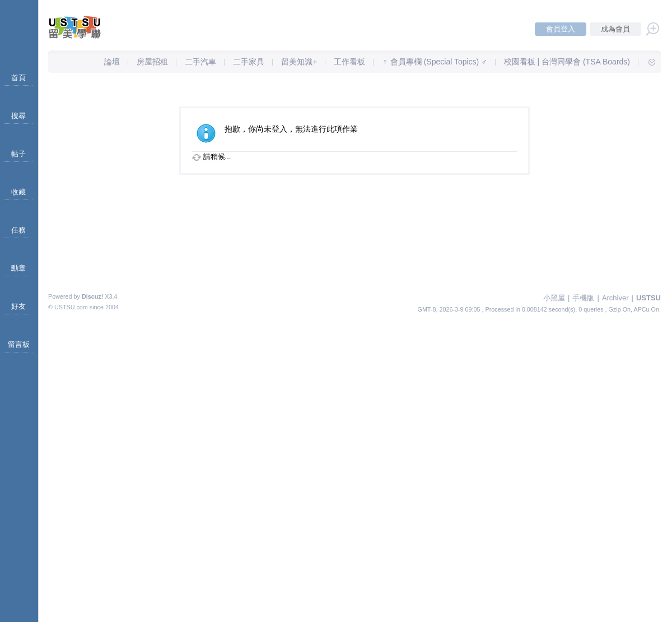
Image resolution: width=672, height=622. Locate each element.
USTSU (648, 298)
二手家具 (249, 62)
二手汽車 (200, 62)
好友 (18, 306)
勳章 (18, 268)
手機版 (583, 298)
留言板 (19, 344)
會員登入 (561, 29)
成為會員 (615, 29)
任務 (18, 230)
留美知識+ (299, 62)
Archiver (615, 298)
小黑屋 (554, 298)
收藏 (18, 192)
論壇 (112, 62)
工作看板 (349, 62)
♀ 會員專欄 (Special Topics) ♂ (434, 62)
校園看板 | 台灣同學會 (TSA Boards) (567, 62)
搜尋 (18, 116)
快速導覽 (647, 62)
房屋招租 (152, 62)
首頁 (18, 78)
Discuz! (92, 296)
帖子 (18, 154)
